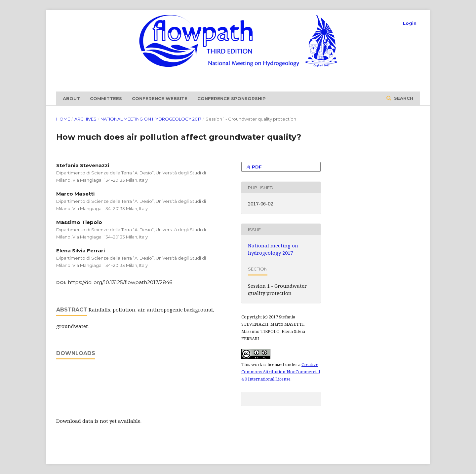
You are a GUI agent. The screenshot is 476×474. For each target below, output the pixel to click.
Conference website (160, 98)
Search (403, 98)
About (71, 98)
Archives (85, 119)
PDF (256, 167)
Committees (106, 98)
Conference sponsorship (232, 98)
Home (63, 119)
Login (410, 23)
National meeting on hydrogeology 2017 (151, 119)
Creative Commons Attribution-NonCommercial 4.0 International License (281, 372)
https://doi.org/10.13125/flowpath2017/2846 (120, 282)
